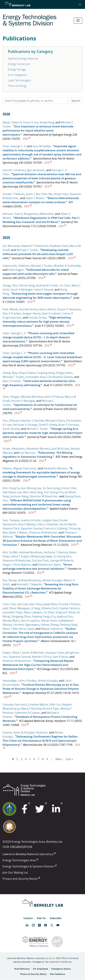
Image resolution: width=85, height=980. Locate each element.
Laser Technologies (19, 80)
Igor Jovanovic (36, 170)
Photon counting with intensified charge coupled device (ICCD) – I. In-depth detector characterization (38, 337)
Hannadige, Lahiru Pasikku (20, 681)
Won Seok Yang (33, 492)
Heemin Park (11, 528)
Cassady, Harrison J (15, 704)
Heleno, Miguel (12, 468)
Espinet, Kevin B (13, 732)
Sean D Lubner (51, 313)
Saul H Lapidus (30, 621)
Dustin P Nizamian (69, 309)
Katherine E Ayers (49, 565)
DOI (27, 139)
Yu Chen (65, 285)
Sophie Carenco (70, 608)
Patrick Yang (27, 285)
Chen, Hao (9, 604)
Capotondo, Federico (16, 266)
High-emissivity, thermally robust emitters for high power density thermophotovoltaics (37, 322)
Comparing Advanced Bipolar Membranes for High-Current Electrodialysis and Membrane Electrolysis (38, 665)
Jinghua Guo (65, 616)
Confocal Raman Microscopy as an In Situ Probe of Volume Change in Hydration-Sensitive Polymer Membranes (41, 689)
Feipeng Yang (41, 616)
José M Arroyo (60, 449)
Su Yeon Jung (51, 488)
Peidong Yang (68, 625)
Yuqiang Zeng (46, 373)
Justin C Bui (33, 194)
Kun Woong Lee (31, 488)
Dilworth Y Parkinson (34, 246)
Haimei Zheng (49, 625)
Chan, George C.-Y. (14, 333)
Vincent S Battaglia (23, 401)
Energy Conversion (19, 64)
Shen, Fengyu (11, 397)
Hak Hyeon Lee (12, 492)
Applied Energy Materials (23, 59)
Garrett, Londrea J (14, 170)
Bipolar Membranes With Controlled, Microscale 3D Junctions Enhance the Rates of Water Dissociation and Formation (42, 541)
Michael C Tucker (27, 250)
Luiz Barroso (27, 453)
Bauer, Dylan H (12, 122)
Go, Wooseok (11, 246)
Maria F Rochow (31, 709)
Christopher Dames (60, 377)
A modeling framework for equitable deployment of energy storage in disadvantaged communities (41, 472)
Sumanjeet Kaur (36, 377)
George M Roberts (62, 560)
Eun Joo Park (40, 560)
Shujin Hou (61, 194)
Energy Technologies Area (20, 860)
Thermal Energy (17, 86)
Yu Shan (49, 612)
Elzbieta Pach (50, 608)
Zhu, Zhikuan (11, 421)
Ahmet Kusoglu (52, 580)
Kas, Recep (9, 580)
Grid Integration (17, 75)
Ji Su (53, 616)
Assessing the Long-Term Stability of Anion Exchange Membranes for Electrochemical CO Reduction (40, 588)
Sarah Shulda (11, 429)
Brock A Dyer (51, 709)
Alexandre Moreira (38, 449)
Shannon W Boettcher (44, 496)
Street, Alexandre (14, 449)
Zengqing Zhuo (21, 616)
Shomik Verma (28, 309)
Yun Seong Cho (54, 492)
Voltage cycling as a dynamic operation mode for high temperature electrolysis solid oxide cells (42, 433)
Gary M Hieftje (42, 146)
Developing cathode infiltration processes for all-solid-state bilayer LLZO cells (38, 254)
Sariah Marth (68, 524)
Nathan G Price (41, 657)
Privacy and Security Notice (21, 879)
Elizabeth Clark (59, 246)
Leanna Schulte (30, 520)
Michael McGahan (32, 397)
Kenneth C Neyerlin (29, 584)
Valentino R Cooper (27, 713)
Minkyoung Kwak (41, 556)
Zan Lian (23, 604)
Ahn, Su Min (10, 552)
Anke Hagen (16, 270)
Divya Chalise (27, 373)
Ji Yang (36, 608)
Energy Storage (17, 69)
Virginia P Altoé (65, 612)
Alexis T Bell (10, 629)
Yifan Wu (47, 194)
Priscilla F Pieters (69, 604)
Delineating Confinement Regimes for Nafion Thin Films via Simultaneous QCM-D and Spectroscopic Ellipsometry (40, 741)
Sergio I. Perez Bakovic (17, 565)
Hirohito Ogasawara (26, 625)
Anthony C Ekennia (56, 552)
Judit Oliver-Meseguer (16, 608)
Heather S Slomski (32, 421)
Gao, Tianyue (11, 520)
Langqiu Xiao (50, 520)
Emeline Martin (38, 704)
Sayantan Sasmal (31, 528)
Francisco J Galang (55, 528)
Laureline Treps (12, 612)
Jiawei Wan (50, 604)
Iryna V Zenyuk (44, 290)
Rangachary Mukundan (39, 214)
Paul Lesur (30, 468)
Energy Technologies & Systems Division (30, 866)
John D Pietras (54, 397)
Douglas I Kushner (36, 732)
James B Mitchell (33, 653)
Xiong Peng (47, 122)
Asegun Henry (31, 313)
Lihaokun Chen (54, 653)
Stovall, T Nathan (13, 194)
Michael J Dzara (55, 421)
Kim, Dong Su (11, 488)
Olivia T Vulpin (20, 556)
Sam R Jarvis (60, 657)
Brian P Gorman (69, 425)
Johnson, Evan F (13, 214)
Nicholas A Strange (25, 425)
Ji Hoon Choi (68, 488)
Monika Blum (11, 621)
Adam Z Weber (35, 198)
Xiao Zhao (36, 604)
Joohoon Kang (19, 496)
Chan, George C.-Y (14, 146)
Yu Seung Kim (62, 556)
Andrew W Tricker (47, 285)
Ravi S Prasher (12, 313)
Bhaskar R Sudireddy (67, 266)
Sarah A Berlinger (22, 290)
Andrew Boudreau (31, 552)
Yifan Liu (55, 704)
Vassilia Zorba (37, 318)
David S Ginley (48, 425)
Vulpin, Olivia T (12, 653)
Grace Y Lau (31, 122)
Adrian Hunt (49, 621)
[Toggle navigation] (78, 21)
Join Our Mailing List (15, 873)
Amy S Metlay (26, 524)
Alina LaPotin (47, 309)
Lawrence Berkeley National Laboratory (29, 854)
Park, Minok (10, 309)
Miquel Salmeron (52, 629)
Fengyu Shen (64, 373)
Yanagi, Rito (10, 285)
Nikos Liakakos (33, 612)
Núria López (26, 629)
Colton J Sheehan (47, 524)
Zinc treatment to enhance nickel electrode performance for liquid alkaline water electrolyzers (38, 131)
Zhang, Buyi (10, 373)
